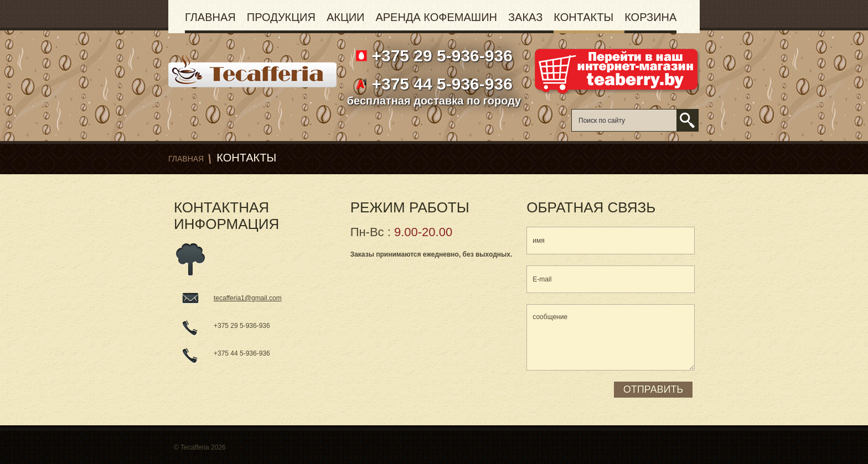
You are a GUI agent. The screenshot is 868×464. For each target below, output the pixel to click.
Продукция (281, 17)
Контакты (583, 17)
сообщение (611, 337)
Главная (210, 17)
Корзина (650, 17)
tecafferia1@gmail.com (248, 298)
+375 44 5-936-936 (440, 84)
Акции (346, 17)
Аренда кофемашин (436, 17)
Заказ (525, 17)
